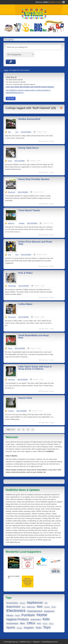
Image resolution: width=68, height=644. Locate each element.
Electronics (12, 192)
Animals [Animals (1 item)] (22, 603)
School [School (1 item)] (45, 624)
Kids (9, 132)
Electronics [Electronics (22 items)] (16, 611)
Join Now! (11, 98)
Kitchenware (12, 286)
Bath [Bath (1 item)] (24, 607)
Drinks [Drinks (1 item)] (54, 607)
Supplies (22, 223)
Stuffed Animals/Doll (29, 119)
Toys (17, 132)
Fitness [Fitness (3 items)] (10, 616)
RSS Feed (63, 2)
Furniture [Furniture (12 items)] (28, 615)
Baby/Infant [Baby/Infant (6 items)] (13, 607)
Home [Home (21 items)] (42, 615)
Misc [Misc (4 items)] (23, 624)
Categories (36, 642)
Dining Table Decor (28, 148)
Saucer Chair (25, 398)
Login (59, 2)
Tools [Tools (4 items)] (38, 628)
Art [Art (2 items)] (46, 603)
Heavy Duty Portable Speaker (34, 179)
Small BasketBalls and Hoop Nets (34, 337)
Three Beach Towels (29, 210)
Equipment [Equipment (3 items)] (49, 611)
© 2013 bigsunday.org (11, 642)
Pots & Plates (26, 273)
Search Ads (11, 62)
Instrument (11, 379)
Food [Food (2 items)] (17, 616)
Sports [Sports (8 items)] (11, 628)
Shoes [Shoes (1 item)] (51, 624)
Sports (10, 348)
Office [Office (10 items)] (31, 623)
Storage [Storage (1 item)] (19, 628)
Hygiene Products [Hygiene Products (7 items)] (18, 619)
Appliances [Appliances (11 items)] (35, 603)
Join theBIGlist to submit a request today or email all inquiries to (28, 90)
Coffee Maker (25, 304)
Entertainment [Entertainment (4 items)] (35, 611)
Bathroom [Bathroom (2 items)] (31, 607)
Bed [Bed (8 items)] (40, 607)
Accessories (12, 317)
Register (53, 2)
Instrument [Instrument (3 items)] (36, 620)
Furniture (11, 411)
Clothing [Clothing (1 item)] (47, 607)
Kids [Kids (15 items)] (46, 619)
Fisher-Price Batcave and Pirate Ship (35, 243)
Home (6, 70)
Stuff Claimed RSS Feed (61, 108)
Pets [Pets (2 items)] (39, 624)
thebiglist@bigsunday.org (15, 93)
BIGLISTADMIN (26, 132)
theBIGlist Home (25, 642)
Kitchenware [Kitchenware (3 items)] (12, 624)
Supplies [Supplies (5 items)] (29, 628)
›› (33, 430)
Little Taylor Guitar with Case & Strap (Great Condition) (35, 368)
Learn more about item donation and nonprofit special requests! (30, 87)
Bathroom (11, 223)
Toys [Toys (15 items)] (47, 627)
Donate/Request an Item (50, 642)
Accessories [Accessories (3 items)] (12, 603)
